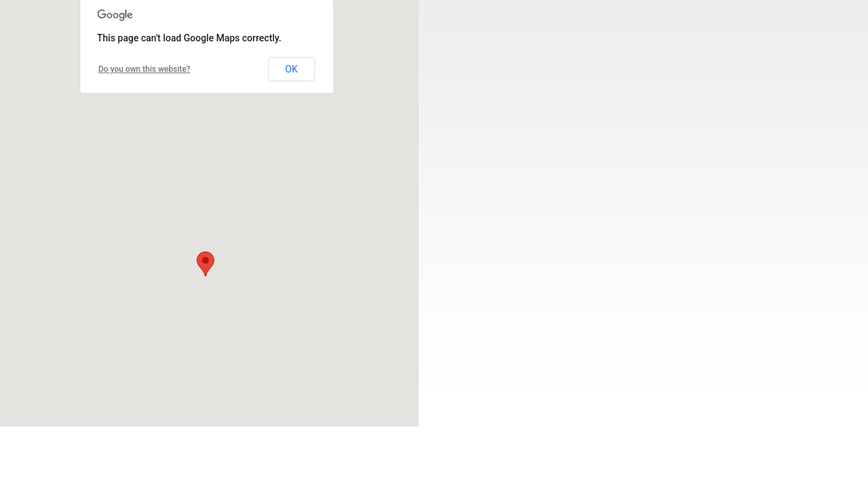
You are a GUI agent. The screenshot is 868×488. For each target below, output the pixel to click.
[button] (205, 264)
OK (292, 69)
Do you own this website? (144, 69)
